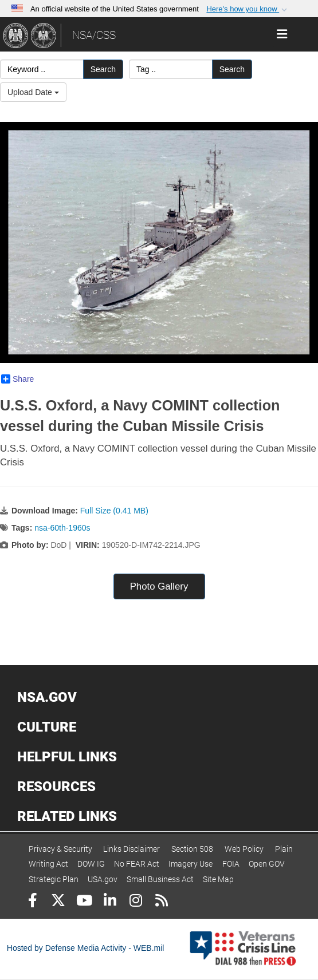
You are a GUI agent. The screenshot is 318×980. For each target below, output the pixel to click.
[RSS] (161, 902)
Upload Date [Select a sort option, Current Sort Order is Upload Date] (33, 92)
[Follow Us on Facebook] (32, 902)
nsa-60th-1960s (62, 528)
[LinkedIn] (110, 902)
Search (103, 69)
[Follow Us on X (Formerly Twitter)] (58, 902)
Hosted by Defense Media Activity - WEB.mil (86, 948)
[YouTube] (84, 902)
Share (17, 379)
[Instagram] (136, 902)
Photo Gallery (159, 586)
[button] (248, 9)
